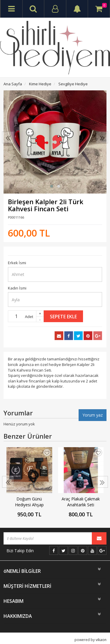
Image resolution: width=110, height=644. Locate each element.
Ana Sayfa (13, 84)
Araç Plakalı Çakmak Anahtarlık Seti (81, 502)
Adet (29, 317)
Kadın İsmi (17, 288)
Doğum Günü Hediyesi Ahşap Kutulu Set (29, 502)
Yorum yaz (93, 415)
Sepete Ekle (63, 317)
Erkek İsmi (17, 263)
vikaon (101, 640)
